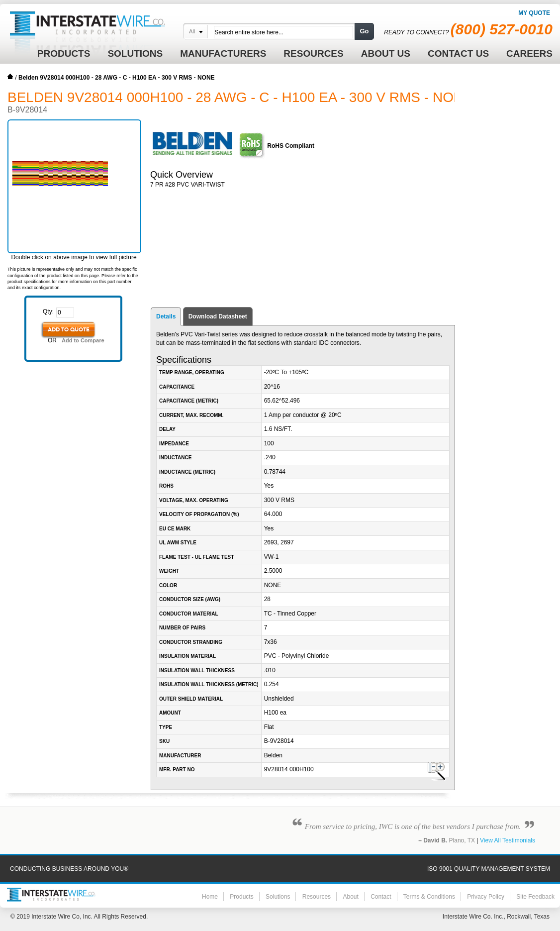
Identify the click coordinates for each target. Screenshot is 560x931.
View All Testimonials (508, 840)
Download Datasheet (218, 316)
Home (10, 77)
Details (166, 316)
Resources (317, 897)
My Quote (534, 13)
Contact (381, 897)
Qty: (48, 311)
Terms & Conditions (429, 897)
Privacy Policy (486, 897)
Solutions (278, 897)
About (350, 897)
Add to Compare (83, 340)
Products (241, 897)
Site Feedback (535, 897)
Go (364, 31)
